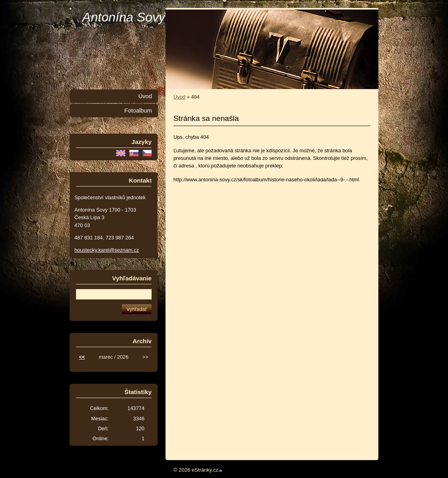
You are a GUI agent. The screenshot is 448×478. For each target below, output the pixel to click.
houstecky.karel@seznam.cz (107, 250)
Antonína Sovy (124, 17)
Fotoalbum (138, 111)
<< (82, 357)
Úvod (179, 97)
